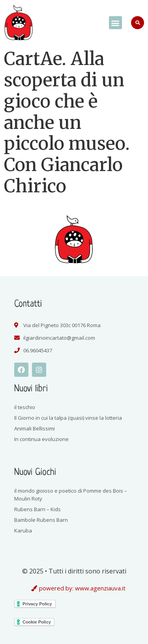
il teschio (25, 407)
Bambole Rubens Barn (41, 520)
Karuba (23, 530)
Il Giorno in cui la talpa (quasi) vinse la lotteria (68, 418)
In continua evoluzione (41, 439)
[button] (115, 23)
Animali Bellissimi (35, 428)
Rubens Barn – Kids (37, 509)
